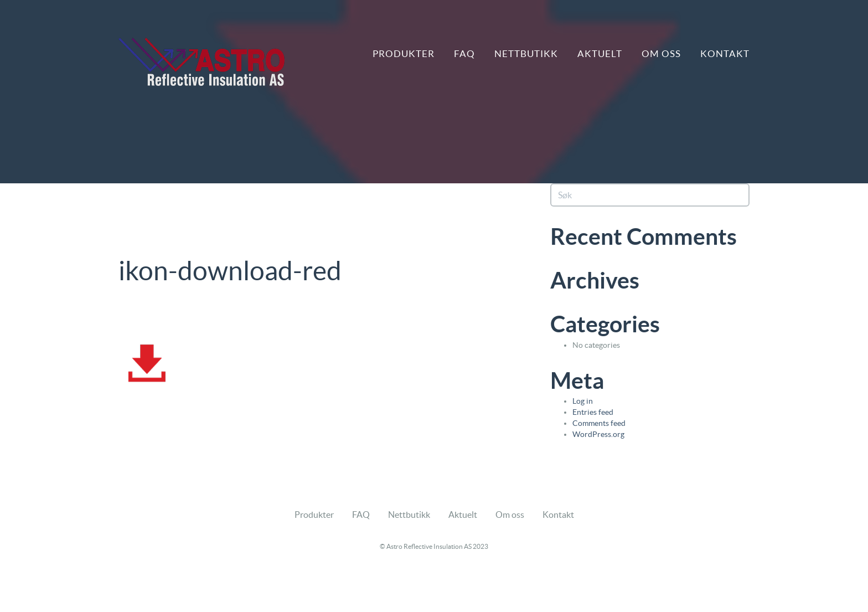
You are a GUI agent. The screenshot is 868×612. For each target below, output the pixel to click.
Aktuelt (600, 53)
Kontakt (725, 53)
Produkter (404, 53)
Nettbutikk (526, 53)
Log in (583, 401)
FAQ (464, 53)
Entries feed (593, 412)
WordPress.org (598, 434)
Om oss (661, 53)
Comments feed (599, 423)
